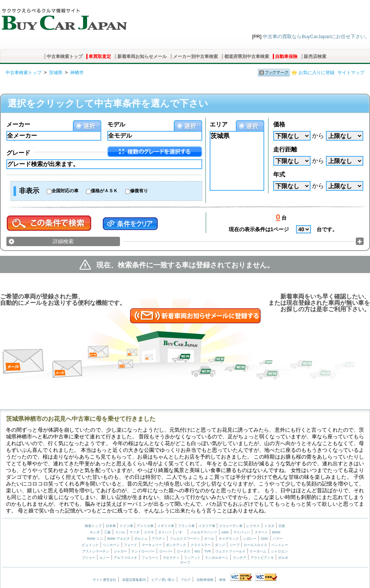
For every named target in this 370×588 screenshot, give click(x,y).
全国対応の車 (65, 191)
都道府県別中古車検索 (247, 56)
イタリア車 (207, 526)
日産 (282, 526)
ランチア (240, 558)
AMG (225, 532)
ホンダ (95, 532)
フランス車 (187, 526)
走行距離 (285, 149)
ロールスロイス (255, 545)
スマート (261, 532)
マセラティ (171, 558)
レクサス (253, 526)
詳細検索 (63, 241)
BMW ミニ (95, 539)
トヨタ (269, 526)
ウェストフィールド (230, 551)
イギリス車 (166, 526)
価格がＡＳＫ (104, 191)
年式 (279, 174)
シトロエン (279, 551)
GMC (264, 539)
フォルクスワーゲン (185, 539)
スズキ (149, 532)
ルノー (104, 558)
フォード (130, 545)
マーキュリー (152, 545)
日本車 (111, 526)
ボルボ (283, 558)
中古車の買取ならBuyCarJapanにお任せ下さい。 (316, 36)
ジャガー (120, 551)
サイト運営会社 (104, 580)
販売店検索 (315, 56)
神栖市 (77, 73)
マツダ (134, 532)
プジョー (89, 558)
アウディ (158, 539)
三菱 (107, 532)
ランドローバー (143, 551)
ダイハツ (165, 532)
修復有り (139, 191)
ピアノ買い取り (163, 580)
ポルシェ (141, 539)
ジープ (235, 545)
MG (197, 551)
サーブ (185, 563)
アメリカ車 (146, 526)
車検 (222, 580)
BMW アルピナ (119, 539)
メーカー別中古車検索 (195, 56)
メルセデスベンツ (204, 532)
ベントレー (280, 545)
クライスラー (201, 545)
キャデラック (229, 539)
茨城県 (56, 73)
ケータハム (258, 551)
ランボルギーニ (217, 558)
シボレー (250, 539)
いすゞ (181, 532)
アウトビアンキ (262, 558)
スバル (120, 532)
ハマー (278, 539)
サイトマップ (351, 73)
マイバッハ (242, 532)
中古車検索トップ (65, 56)
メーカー (18, 124)
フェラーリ (150, 558)
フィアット (192, 558)
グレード (18, 153)
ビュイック (90, 545)
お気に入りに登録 (317, 73)
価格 (279, 124)
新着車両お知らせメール (142, 56)
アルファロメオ (125, 558)
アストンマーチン (96, 551)
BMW (276, 532)
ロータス (184, 551)
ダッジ (220, 545)
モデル (116, 124)
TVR (207, 551)
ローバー (166, 551)
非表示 (29, 191)
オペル (209, 539)
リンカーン (111, 545)
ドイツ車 (127, 526)
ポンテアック (176, 545)
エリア (219, 124)
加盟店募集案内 (134, 580)
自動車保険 (286, 56)
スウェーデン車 (231, 526)
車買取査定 (100, 56)
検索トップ (93, 526)
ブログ (186, 580)
